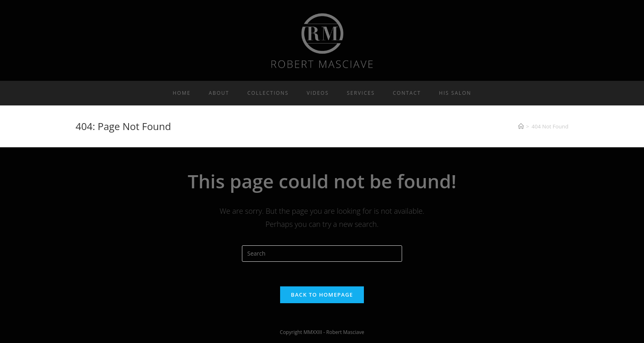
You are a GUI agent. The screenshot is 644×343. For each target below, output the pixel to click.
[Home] (521, 126)
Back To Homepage (322, 295)
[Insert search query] (322, 254)
